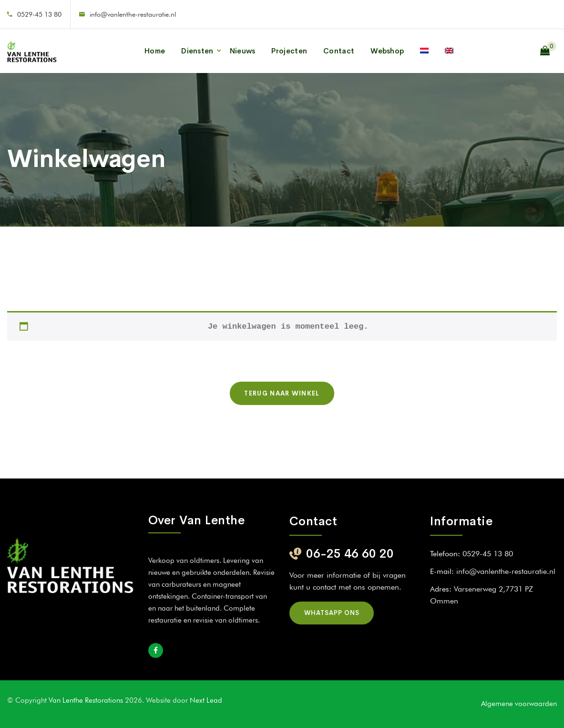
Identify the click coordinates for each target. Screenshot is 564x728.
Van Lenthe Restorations (87, 700)
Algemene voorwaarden (519, 704)
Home (155, 51)
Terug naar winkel (282, 393)
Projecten (289, 51)
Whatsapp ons (332, 613)
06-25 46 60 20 (350, 554)
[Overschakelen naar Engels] (449, 51)
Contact (339, 51)
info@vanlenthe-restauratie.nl (133, 14)
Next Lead (206, 700)
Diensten (197, 51)
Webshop (387, 51)
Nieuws (243, 51)
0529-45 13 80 (39, 14)
